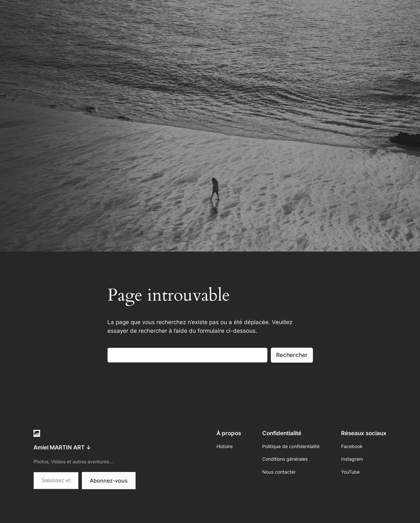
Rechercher (292, 355)
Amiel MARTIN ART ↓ (62, 447)
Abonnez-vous (109, 481)
